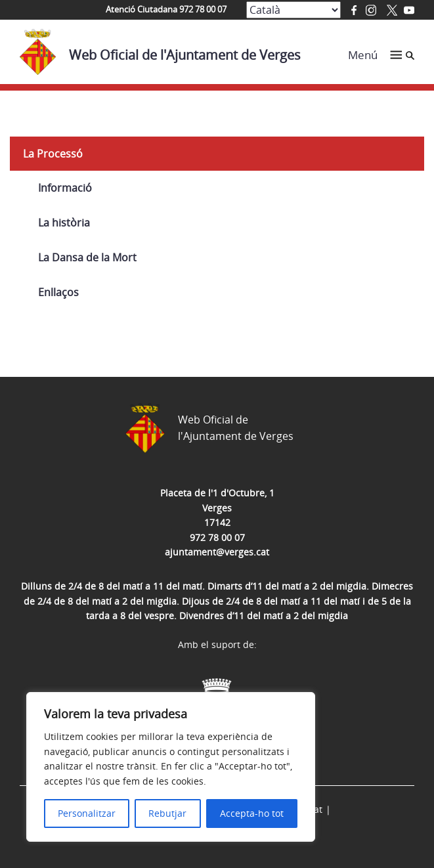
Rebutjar (167, 813)
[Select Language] (293, 10)
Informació (65, 188)
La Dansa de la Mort (87, 257)
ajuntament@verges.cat (217, 552)
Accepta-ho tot (252, 813)
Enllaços (58, 292)
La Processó (53, 154)
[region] (171, 767)
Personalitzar (87, 813)
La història (64, 223)
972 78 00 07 (217, 537)
